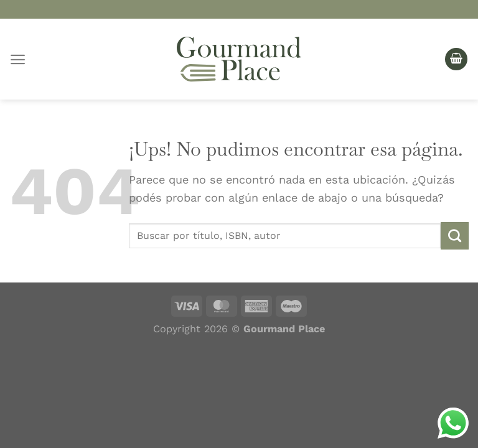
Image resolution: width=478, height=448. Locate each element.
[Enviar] (455, 236)
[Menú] (18, 59)
